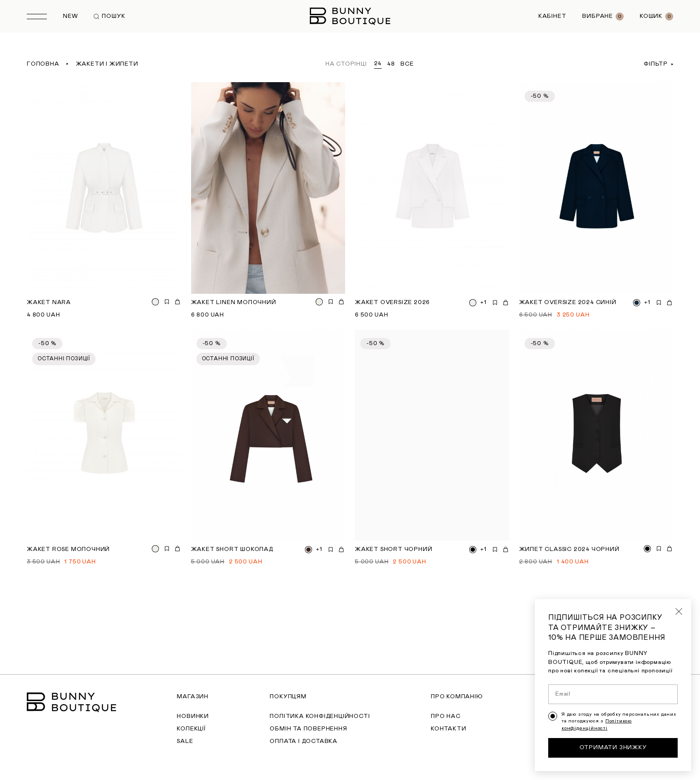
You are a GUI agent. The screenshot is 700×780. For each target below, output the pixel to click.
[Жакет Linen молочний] (268, 188)
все (407, 64)
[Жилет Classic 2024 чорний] (596, 435)
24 (378, 64)
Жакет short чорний (394, 549)
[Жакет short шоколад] (268, 435)
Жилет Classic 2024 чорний (569, 549)
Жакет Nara (49, 302)
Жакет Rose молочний (68, 549)
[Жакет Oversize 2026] (432, 188)
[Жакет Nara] (104, 188)
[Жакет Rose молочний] (104, 435)
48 (391, 64)
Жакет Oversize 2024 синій (568, 302)
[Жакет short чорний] (432, 435)
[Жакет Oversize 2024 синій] (596, 188)
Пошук (109, 16)
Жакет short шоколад (232, 549)
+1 (483, 302)
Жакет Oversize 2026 (392, 302)
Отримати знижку (613, 751)
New (70, 16)
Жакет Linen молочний (234, 302)
